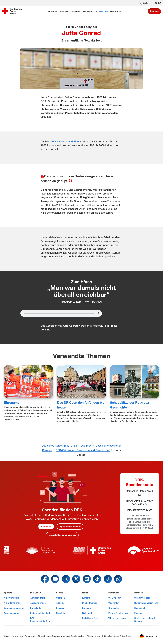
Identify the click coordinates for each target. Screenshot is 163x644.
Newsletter (61, 613)
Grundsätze (114, 608)
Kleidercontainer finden (41, 613)
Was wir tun (114, 603)
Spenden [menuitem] (53, 11)
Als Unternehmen (12, 603)
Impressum (18, 636)
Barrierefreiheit (78, 636)
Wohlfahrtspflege (142, 598)
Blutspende (88, 613)
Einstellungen (44, 636)
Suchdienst (140, 608)
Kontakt (8, 636)
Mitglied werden (90, 603)
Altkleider (61, 603)
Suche (144, 3)
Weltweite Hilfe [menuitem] (90, 11)
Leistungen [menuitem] (76, 11)
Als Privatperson (12, 598)
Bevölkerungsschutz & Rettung (145, 620)
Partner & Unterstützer (119, 613)
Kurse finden (36, 608)
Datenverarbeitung (61, 636)
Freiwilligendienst (90, 618)
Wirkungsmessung (117, 618)
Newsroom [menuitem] (116, 11)
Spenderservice (11, 613)
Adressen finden (38, 598)
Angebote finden (38, 603)
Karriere (86, 598)
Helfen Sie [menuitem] (64, 11)
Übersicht (61, 598)
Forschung (139, 613)
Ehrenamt (11, 402)
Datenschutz (31, 636)
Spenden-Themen (70, 527)
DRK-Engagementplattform (40, 620)
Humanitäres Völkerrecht (146, 603)
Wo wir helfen (115, 598)
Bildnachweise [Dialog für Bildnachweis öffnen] (94, 636)
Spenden (154, 11)
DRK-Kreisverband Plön (65, 141)
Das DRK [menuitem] (104, 11)
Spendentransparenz (14, 608)
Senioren (60, 608)
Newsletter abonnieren (62, 535)
